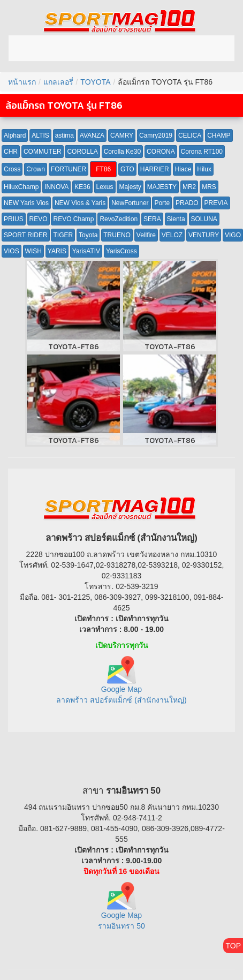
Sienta (176, 219)
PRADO (187, 203)
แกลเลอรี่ (58, 82)
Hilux (204, 169)
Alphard (15, 135)
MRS (209, 187)
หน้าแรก (22, 82)
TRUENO (117, 235)
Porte (162, 203)
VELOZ (172, 235)
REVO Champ (73, 219)
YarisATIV (86, 251)
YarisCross (122, 251)
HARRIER (155, 169)
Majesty (130, 187)
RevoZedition (119, 219)
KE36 (82, 187)
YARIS (57, 251)
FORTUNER (69, 169)
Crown (36, 169)
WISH (33, 251)
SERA (152, 219)
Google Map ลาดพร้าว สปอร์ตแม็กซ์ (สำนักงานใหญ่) (121, 684)
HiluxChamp (21, 187)
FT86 (103, 169)
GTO (127, 169)
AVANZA (92, 135)
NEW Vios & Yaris (80, 203)
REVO (39, 219)
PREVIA (216, 203)
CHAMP (219, 135)
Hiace (183, 169)
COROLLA (82, 152)
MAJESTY (162, 187)
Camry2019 (156, 135)
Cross (12, 169)
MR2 (189, 187)
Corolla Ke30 (122, 152)
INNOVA (56, 187)
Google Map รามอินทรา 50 (121, 911)
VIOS (12, 251)
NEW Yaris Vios (26, 203)
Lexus (105, 187)
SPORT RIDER (26, 235)
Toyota (88, 235)
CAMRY (122, 135)
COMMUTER (43, 152)
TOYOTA (95, 82)
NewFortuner (130, 203)
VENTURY (204, 235)
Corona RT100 (202, 152)
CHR (11, 152)
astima (64, 135)
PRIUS (14, 219)
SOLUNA (204, 219)
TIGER (63, 235)
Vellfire (146, 235)
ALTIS (40, 135)
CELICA (190, 135)
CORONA (161, 152)
